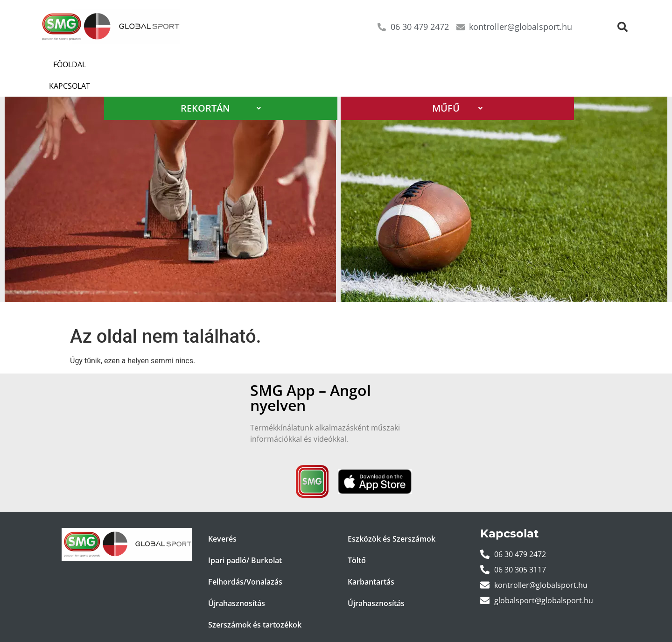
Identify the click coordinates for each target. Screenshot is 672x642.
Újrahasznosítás (237, 582)
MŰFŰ (457, 87)
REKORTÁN (221, 87)
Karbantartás (371, 560)
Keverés (222, 517)
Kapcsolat (121, 64)
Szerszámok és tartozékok (255, 603)
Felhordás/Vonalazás (245, 560)
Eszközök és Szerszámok (392, 517)
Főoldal (65, 64)
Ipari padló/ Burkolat (245, 539)
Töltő (357, 539)
